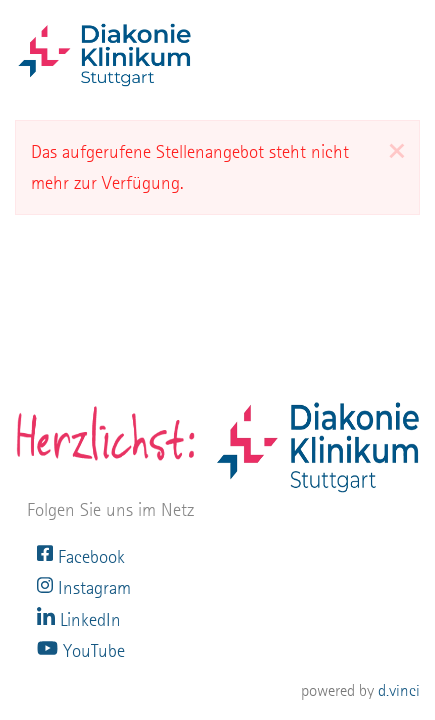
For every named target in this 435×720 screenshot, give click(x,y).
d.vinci (399, 690)
